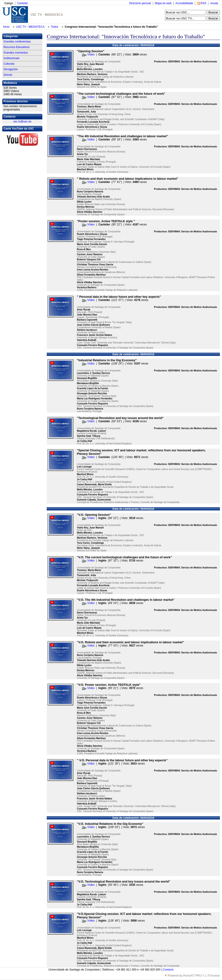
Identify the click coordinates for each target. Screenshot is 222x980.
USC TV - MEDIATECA (31, 27)
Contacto (168, 970)
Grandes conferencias (17, 42)
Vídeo (91, 55)
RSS (203, 3)
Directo (8, 75)
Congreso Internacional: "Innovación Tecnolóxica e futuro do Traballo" (111, 27)
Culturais (9, 64)
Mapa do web (163, 3)
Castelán (23, 3)
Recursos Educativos (17, 47)
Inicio (7, 27)
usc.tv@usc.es (22, 121)
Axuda (214, 3)
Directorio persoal (140, 3)
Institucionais (11, 58)
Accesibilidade (184, 3)
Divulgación (11, 69)
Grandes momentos (16, 53)
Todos (55, 27)
